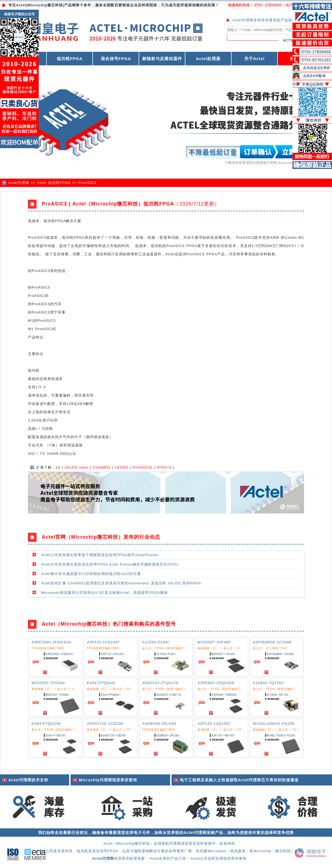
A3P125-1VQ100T (214, 724)
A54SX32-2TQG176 (160, 683)
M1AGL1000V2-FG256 (274, 724)
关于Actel (255, 59)
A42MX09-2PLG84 (159, 724)
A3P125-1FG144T (103, 642)
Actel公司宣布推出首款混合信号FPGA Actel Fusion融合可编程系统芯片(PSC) (110, 564)
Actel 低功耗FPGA (54, 183)
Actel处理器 (208, 59)
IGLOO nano (77, 467)
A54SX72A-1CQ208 (105, 724)
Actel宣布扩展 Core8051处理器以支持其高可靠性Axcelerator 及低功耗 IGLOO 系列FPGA (121, 583)
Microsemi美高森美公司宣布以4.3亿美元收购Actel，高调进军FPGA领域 (104, 593)
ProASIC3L (143, 467)
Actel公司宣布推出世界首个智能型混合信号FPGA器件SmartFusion (100, 555)
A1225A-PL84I (156, 642)
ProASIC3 (87, 183)
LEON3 (122, 467)
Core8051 (102, 467)
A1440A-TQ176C (269, 683)
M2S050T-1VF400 (214, 642)
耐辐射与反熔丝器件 (162, 59)
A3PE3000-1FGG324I (51, 642)
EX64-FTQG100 (46, 724)
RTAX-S (164, 467)
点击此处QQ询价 (317, 68)
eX (58, 467)
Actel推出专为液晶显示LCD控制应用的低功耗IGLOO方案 (91, 574)
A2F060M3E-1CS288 (272, 642)
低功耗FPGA (70, 59)
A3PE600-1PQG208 (216, 683)
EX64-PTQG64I (101, 683)
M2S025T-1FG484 (48, 683)
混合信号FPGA (116, 59)
